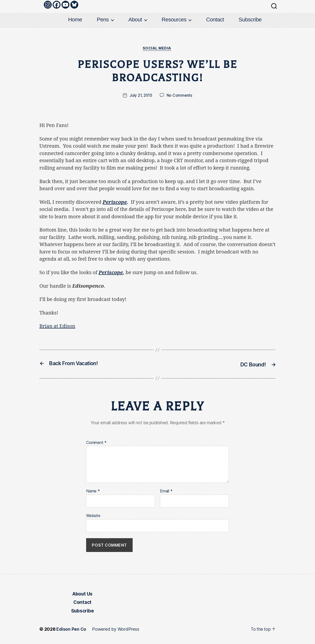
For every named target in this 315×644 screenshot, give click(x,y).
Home (75, 20)
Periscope (115, 203)
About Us (82, 594)
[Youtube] (65, 5)
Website (93, 516)
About (135, 20)
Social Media (158, 49)
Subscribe (250, 20)
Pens (103, 20)
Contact (215, 20)
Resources (174, 20)
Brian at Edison (57, 327)
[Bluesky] (74, 5)
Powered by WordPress (116, 630)
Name (93, 491)
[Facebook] (57, 5)
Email (166, 491)
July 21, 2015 (141, 96)
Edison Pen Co (71, 630)
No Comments (180, 96)
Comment (96, 443)
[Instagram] (48, 5)
